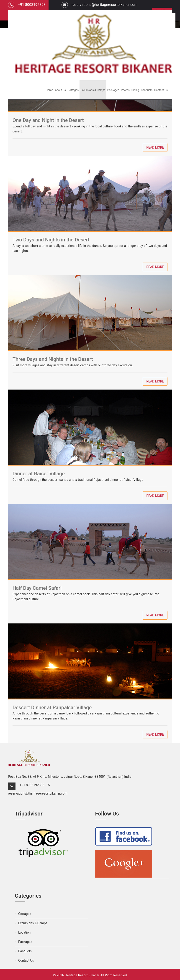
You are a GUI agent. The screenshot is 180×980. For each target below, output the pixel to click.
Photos (125, 90)
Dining (135, 90)
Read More (155, 147)
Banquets (147, 90)
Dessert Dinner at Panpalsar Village (52, 708)
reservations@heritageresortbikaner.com (100, 5)
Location (24, 932)
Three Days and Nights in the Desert (53, 359)
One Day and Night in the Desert (48, 120)
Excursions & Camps (93, 90)
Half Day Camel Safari (37, 588)
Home (49, 90)
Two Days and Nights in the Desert (51, 240)
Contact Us (161, 90)
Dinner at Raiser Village (39, 474)
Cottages (73, 90)
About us (60, 90)
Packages (113, 90)
